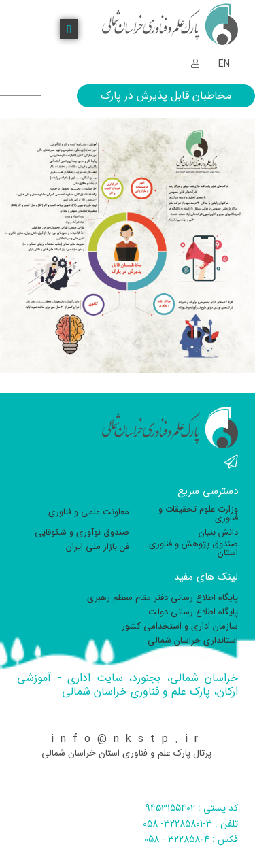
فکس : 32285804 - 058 (191, 839)
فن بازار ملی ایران (98, 547)
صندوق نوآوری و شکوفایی (82, 532)
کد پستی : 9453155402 (192, 808)
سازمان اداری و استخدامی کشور (180, 626)
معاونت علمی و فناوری (89, 512)
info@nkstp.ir (128, 739)
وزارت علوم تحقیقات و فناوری (198, 514)
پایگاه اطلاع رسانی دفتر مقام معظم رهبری (163, 598)
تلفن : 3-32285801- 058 (190, 824)
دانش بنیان (218, 532)
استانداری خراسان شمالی (193, 640)
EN (224, 64)
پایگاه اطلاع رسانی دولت (193, 612)
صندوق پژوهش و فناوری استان (193, 548)
